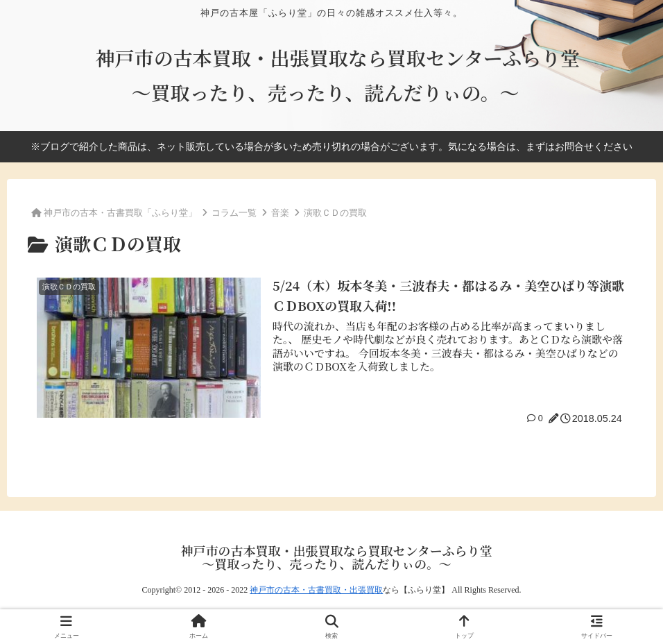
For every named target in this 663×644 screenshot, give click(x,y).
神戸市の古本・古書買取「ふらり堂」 (120, 212)
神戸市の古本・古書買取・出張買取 (316, 590)
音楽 (280, 213)
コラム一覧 (234, 213)
